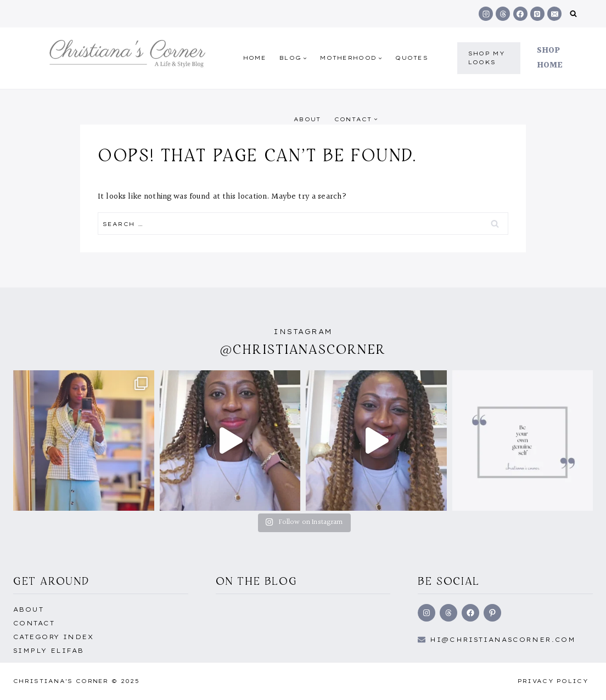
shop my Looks (487, 58)
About (307, 119)
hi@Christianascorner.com (503, 640)
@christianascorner (303, 349)
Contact (34, 623)
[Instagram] (486, 14)
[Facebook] (520, 14)
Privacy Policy (553, 681)
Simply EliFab (49, 651)
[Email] (554, 14)
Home (255, 58)
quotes (412, 58)
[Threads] (503, 14)
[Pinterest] (537, 14)
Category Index (53, 637)
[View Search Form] (573, 14)
